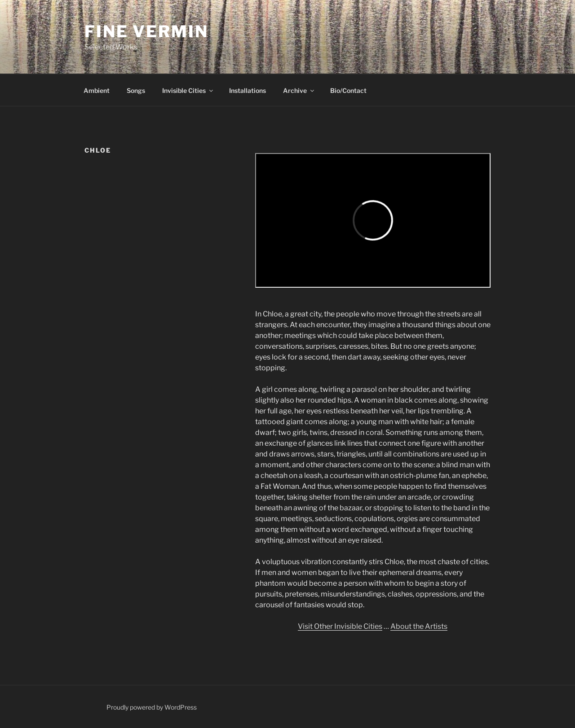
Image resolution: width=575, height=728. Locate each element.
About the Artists (419, 626)
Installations (248, 90)
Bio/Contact (348, 90)
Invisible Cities (188, 90)
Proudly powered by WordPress (152, 707)
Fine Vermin (146, 31)
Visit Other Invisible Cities (340, 626)
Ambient (97, 90)
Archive (299, 90)
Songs (136, 90)
